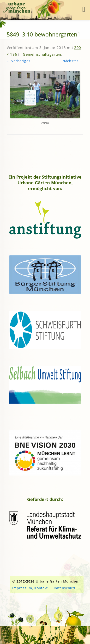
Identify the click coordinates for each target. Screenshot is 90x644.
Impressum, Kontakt (30, 588)
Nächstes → (73, 61)
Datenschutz (65, 588)
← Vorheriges (18, 61)
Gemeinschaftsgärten (42, 54)
